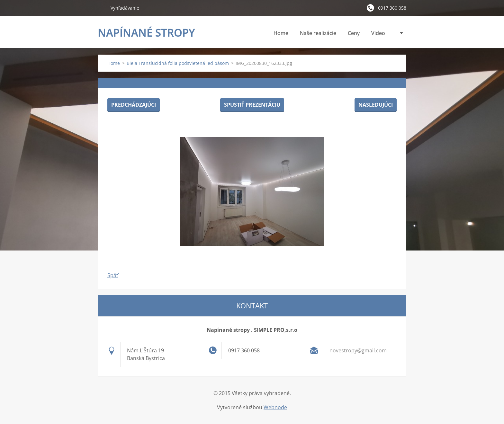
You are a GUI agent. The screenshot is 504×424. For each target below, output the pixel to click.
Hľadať (102, 8)
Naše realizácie (318, 33)
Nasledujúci (376, 105)
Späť (113, 275)
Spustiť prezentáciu (252, 105)
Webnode (275, 407)
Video (378, 33)
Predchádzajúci (134, 105)
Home (281, 33)
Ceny (354, 33)
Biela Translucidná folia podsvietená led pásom (178, 63)
